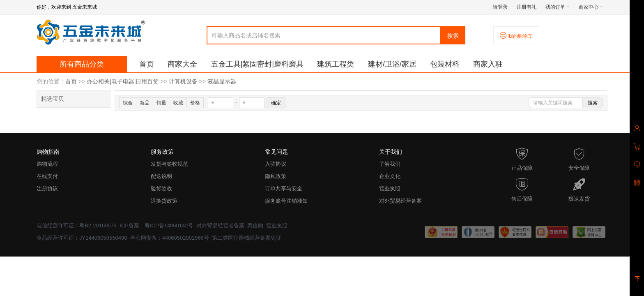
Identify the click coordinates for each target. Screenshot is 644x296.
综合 (128, 103)
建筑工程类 (336, 64)
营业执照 (390, 188)
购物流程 (47, 164)
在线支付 (47, 176)
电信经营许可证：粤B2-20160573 (77, 225)
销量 (161, 103)
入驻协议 (276, 164)
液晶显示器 (222, 81)
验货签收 (161, 188)
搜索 (453, 36)
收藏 (178, 103)
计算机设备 (183, 81)
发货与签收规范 (169, 164)
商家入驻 (488, 64)
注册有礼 (527, 7)
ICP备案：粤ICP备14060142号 (156, 225)
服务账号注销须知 (286, 201)
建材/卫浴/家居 (392, 64)
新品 (145, 103)
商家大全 (182, 64)
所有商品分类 (82, 64)
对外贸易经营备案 (400, 201)
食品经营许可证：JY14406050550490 (82, 238)
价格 (195, 103)
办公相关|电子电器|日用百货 (123, 81)
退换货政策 (164, 201)
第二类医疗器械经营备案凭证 (247, 238)
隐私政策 (276, 176)
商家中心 (591, 7)
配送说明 (161, 176)
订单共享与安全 (284, 188)
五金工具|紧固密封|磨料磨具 (257, 64)
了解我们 (390, 164)
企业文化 (390, 176)
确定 (276, 103)
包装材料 (445, 64)
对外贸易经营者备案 (220, 225)
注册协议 (47, 188)
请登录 (500, 7)
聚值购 (255, 225)
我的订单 (558, 7)
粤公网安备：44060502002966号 (170, 238)
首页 (147, 64)
